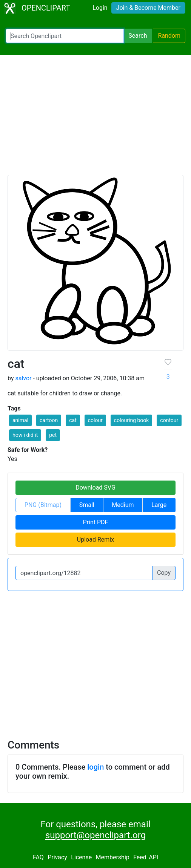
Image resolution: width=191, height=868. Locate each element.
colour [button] (95, 420)
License (81, 857)
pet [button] (53, 435)
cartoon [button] (49, 420)
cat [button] (73, 420)
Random (169, 36)
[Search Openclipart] (65, 36)
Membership (112, 857)
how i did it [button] (25, 435)
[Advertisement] (95, 118)
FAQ (38, 857)
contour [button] (169, 420)
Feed (140, 857)
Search (138, 36)
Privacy (57, 857)
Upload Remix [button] (95, 540)
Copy (164, 573)
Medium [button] (123, 505)
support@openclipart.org (95, 835)
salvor (23, 378)
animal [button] (20, 420)
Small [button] (87, 505)
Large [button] (159, 505)
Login (100, 8)
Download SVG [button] (95, 488)
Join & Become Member (148, 8)
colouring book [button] (132, 420)
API (153, 857)
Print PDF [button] (96, 522)
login (95, 767)
